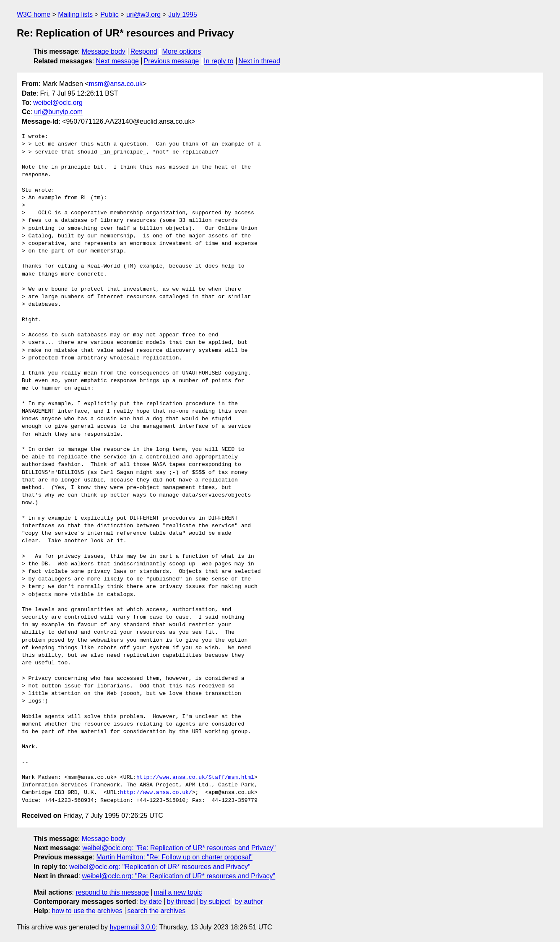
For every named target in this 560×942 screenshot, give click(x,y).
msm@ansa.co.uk (116, 84)
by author (249, 902)
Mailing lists (75, 14)
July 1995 (183, 14)
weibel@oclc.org (58, 103)
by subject (215, 902)
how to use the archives (87, 911)
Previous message (172, 61)
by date (151, 902)
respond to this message (112, 892)
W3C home (34, 14)
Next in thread (259, 61)
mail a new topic (178, 892)
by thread (181, 902)
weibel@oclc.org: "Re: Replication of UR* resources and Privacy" (179, 848)
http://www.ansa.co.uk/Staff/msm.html (195, 778)
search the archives (157, 911)
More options (182, 51)
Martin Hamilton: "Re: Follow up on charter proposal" (174, 857)
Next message (117, 61)
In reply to (219, 61)
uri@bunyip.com (58, 112)
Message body (104, 51)
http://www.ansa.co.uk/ (156, 793)
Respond (144, 51)
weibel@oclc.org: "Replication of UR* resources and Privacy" (160, 867)
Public (109, 14)
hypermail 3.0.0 (132, 927)
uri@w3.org (143, 14)
